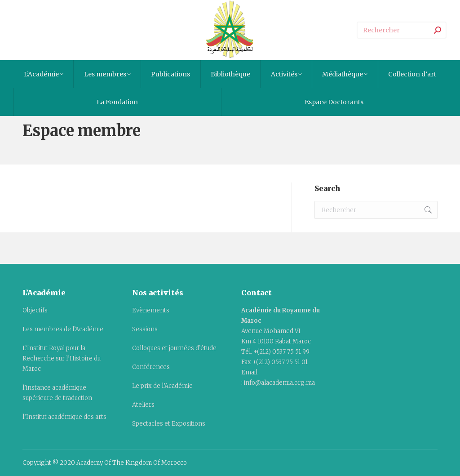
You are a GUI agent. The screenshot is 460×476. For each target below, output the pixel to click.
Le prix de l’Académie (162, 386)
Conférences (151, 367)
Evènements (151, 310)
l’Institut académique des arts (64, 417)
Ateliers (143, 405)
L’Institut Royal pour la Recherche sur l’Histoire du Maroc (62, 358)
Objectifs (35, 310)
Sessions (145, 329)
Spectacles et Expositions (169, 424)
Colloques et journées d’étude (174, 348)
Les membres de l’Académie (63, 329)
